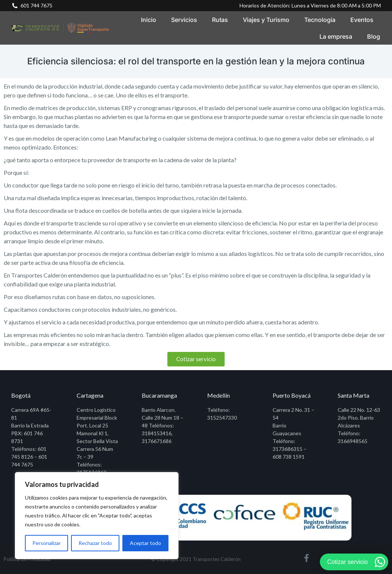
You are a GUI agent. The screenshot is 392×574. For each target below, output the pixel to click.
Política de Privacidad (27, 559)
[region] (97, 516)
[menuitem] (149, 20)
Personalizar (46, 543)
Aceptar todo (145, 543)
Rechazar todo (95, 543)
